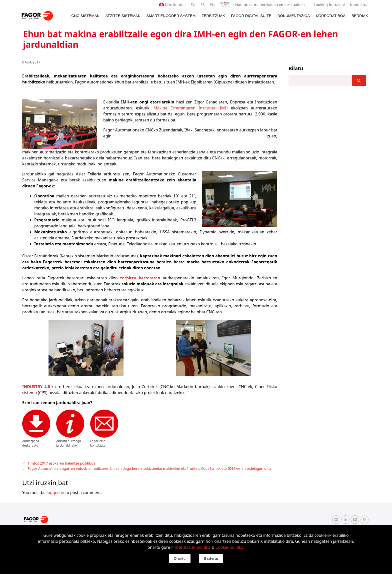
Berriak (360, 15)
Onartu (180, 558)
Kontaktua (359, 4)
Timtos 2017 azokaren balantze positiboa (60, 463)
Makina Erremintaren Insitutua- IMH (191, 108)
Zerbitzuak (213, 15)
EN (213, 4)
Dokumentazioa (293, 15)
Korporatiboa (331, 15)
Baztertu (211, 558)
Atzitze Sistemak (123, 15)
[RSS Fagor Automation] (364, 519)
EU (194, 4)
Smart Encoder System (171, 15)
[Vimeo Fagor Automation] (355, 519)
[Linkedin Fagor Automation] (345, 519)
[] (359, 80)
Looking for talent (330, 4)
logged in (55, 492)
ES (204, 4)
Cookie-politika (229, 547)
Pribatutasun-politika (191, 547)
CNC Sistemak (85, 15)
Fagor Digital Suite (251, 15)
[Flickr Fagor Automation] (336, 519)
